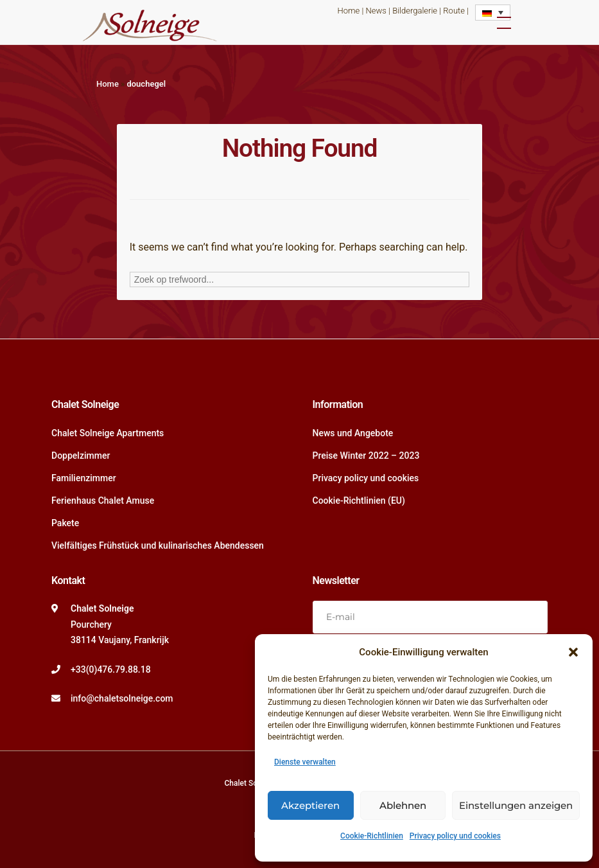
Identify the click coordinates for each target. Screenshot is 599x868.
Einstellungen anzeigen (516, 805)
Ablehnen (403, 805)
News (376, 11)
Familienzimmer (84, 478)
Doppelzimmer (81, 456)
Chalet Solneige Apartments (108, 433)
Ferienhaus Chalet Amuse (103, 500)
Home (349, 11)
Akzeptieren (310, 805)
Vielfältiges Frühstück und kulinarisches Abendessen (158, 545)
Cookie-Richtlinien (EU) (359, 500)
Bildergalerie (415, 11)
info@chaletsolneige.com (122, 698)
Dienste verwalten (305, 762)
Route (454, 11)
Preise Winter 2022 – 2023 (366, 456)
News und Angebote (353, 433)
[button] (573, 652)
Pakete (65, 523)
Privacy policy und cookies (455, 836)
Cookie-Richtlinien (372, 836)
